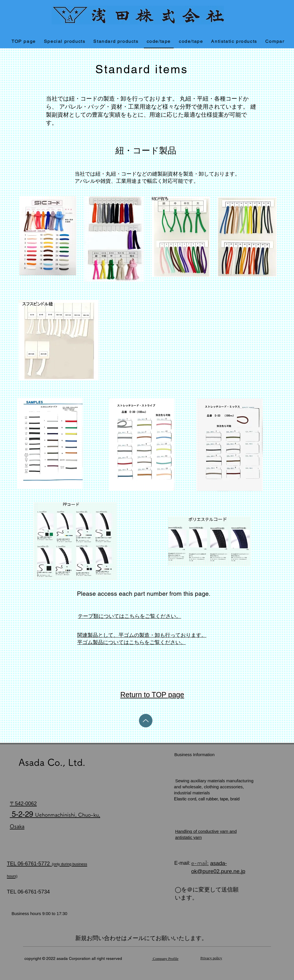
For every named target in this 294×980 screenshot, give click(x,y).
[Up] (146, 721)
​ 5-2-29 (55, 814)
